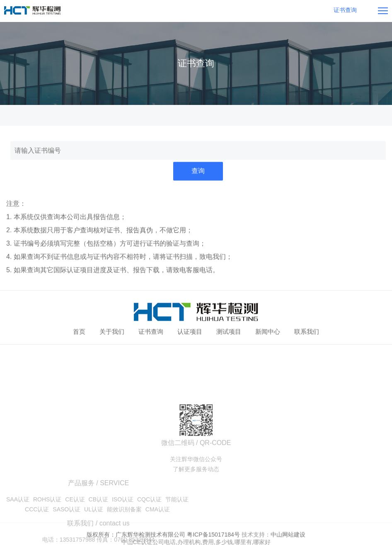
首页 (79, 332)
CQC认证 (149, 526)
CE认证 (75, 526)
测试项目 (229, 332)
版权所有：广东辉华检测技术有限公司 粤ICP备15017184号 (163, 540)
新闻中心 (268, 332)
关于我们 (112, 332)
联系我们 (307, 332)
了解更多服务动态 (196, 496)
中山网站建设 (288, 540)
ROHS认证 (47, 526)
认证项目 (190, 332)
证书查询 (151, 332)
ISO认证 (123, 526)
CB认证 (98, 526)
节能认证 (177, 526)
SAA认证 (18, 526)
